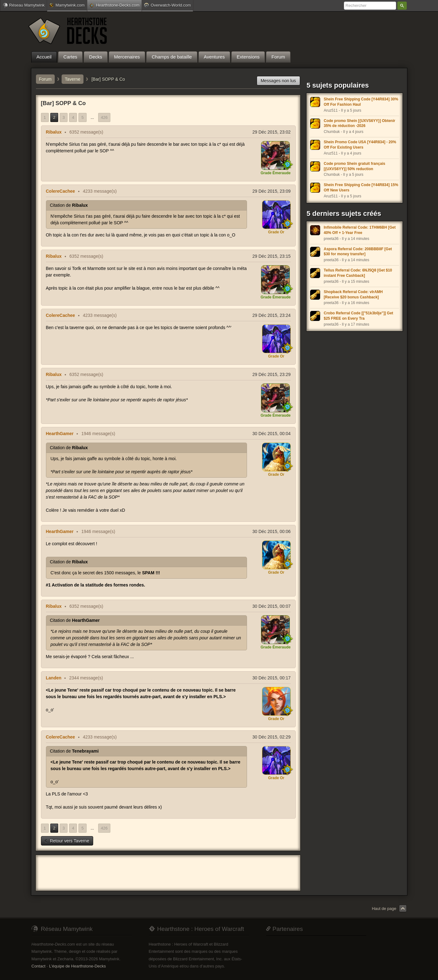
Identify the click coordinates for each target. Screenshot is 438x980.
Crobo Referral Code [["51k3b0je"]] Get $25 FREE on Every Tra (359, 316)
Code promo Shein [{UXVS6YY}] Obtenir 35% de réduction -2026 (360, 123)
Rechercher (402, 6)
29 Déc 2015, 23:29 (271, 374)
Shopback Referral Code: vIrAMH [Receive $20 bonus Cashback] (353, 295)
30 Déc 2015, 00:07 (271, 606)
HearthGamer (60, 434)
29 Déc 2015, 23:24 (271, 315)
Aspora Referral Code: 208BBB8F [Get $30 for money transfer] (358, 252)
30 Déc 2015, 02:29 (271, 737)
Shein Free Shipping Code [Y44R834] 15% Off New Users (361, 188)
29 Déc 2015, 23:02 (271, 132)
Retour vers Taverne (67, 841)
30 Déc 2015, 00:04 (271, 434)
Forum (45, 79)
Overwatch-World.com (167, 5)
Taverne (73, 79)
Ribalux (54, 132)
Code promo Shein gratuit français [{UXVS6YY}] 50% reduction (355, 166)
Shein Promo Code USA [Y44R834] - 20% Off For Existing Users (360, 145)
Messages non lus (278, 81)
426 (104, 117)
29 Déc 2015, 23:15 (271, 256)
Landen (54, 678)
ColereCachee (60, 191)
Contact (39, 966)
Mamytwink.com (67, 5)
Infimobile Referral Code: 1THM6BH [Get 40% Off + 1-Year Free (360, 230)
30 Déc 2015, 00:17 (271, 678)
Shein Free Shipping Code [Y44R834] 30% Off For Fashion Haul (361, 102)
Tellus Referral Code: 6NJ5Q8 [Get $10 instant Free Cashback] (358, 273)
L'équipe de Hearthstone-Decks (78, 966)
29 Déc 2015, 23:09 (271, 191)
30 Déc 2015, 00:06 (271, 531)
